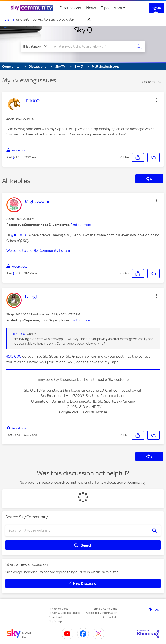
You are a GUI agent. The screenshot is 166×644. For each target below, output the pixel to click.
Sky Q (83, 30)
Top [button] (156, 609)
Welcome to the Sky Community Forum (38, 250)
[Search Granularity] (35, 46)
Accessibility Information (102, 613)
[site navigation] (5, 8)
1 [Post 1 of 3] (13, 157)
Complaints (56, 617)
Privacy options (58, 609)
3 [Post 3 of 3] (14, 435)
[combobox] (93, 46)
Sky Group (55, 621)
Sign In (156, 8)
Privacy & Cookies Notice (64, 613)
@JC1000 (18, 235)
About (119, 8)
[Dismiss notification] (89, 19)
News (91, 8)
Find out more (81, 225)
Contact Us (110, 617)
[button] (156, 100)
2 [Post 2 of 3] (14, 273)
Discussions (70, 8)
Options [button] (149, 82)
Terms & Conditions (105, 609)
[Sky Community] (32, 8)
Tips (105, 8)
